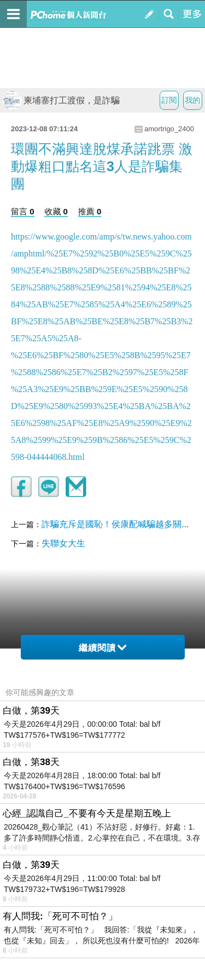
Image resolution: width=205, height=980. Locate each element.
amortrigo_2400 (169, 129)
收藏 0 (56, 211)
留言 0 (23, 211)
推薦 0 (90, 211)
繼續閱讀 (102, 648)
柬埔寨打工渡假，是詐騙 (61, 100)
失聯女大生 (63, 543)
